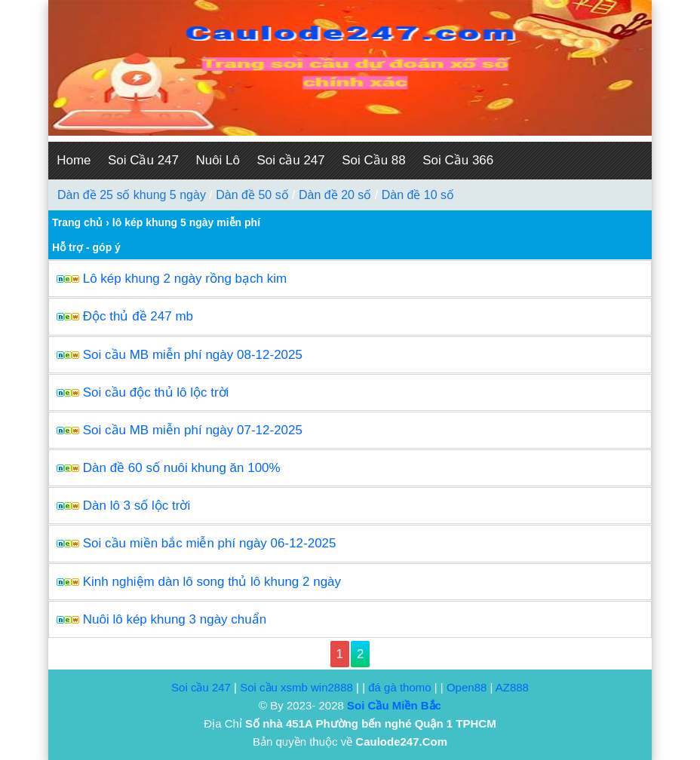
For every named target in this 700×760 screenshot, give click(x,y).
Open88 (467, 687)
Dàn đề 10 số (418, 195)
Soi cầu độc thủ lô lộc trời (156, 392)
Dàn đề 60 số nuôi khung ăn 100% (182, 468)
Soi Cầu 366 (458, 160)
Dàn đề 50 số (252, 195)
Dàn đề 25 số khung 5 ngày (132, 195)
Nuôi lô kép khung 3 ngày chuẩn (175, 619)
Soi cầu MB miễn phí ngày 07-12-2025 (193, 430)
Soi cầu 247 (290, 160)
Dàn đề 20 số (335, 195)
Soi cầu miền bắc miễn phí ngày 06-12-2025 (210, 543)
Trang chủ (77, 222)
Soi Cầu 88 (374, 160)
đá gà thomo (399, 687)
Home (74, 160)
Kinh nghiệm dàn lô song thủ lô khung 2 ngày (212, 582)
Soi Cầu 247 (143, 160)
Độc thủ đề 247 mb (138, 316)
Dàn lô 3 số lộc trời (137, 506)
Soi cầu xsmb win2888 (296, 687)
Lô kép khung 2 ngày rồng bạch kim (185, 279)
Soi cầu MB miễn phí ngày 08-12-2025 (193, 355)
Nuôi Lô (218, 160)
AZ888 (512, 687)
